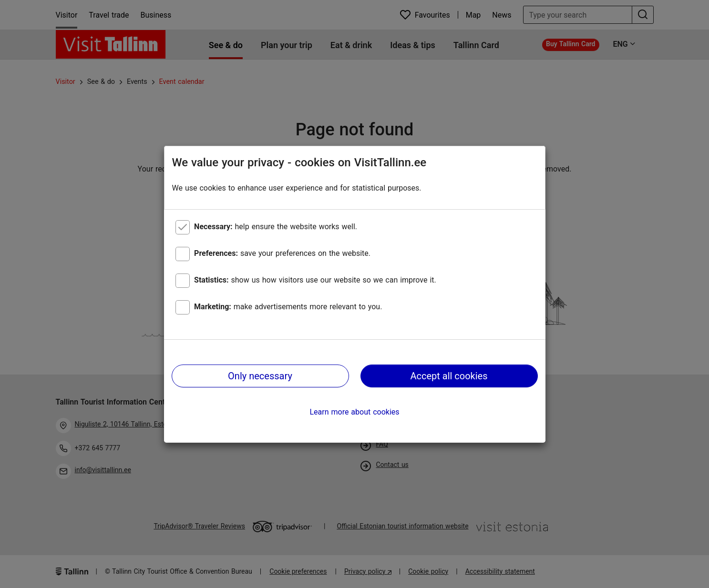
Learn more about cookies (354, 412)
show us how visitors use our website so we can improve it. (315, 280)
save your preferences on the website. (282, 253)
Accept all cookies (449, 376)
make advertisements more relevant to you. (288, 307)
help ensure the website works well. (276, 227)
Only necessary (260, 376)
